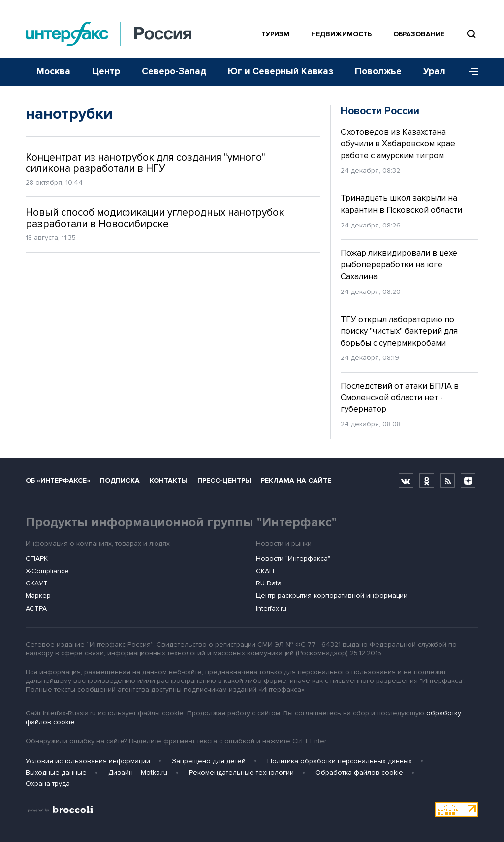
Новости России (380, 111)
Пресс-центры (224, 480)
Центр (106, 72)
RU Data (269, 583)
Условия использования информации (88, 761)
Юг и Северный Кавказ (281, 72)
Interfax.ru (271, 608)
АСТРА (36, 608)
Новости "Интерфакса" (293, 559)
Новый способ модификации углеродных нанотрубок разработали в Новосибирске (155, 218)
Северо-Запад (174, 72)
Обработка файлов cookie (359, 772)
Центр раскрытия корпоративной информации (332, 596)
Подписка (120, 480)
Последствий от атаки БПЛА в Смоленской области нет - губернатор (400, 398)
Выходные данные (56, 772)
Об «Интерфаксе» (58, 480)
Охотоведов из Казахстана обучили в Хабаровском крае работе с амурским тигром (398, 144)
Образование (419, 34)
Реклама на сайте (296, 480)
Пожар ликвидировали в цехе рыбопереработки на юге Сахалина (399, 265)
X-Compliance (47, 571)
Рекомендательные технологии (241, 772)
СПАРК (37, 559)
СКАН (265, 571)
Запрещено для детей (209, 761)
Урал (434, 72)
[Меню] (470, 72)
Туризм (275, 34)
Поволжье (378, 72)
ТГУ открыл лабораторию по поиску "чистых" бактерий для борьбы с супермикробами (399, 331)
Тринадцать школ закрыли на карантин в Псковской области (401, 204)
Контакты (169, 480)
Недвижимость (341, 34)
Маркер (38, 596)
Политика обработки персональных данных (340, 761)
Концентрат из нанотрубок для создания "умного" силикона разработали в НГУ (145, 163)
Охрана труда (48, 784)
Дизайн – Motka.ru (138, 772)
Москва (53, 72)
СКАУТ (37, 583)
